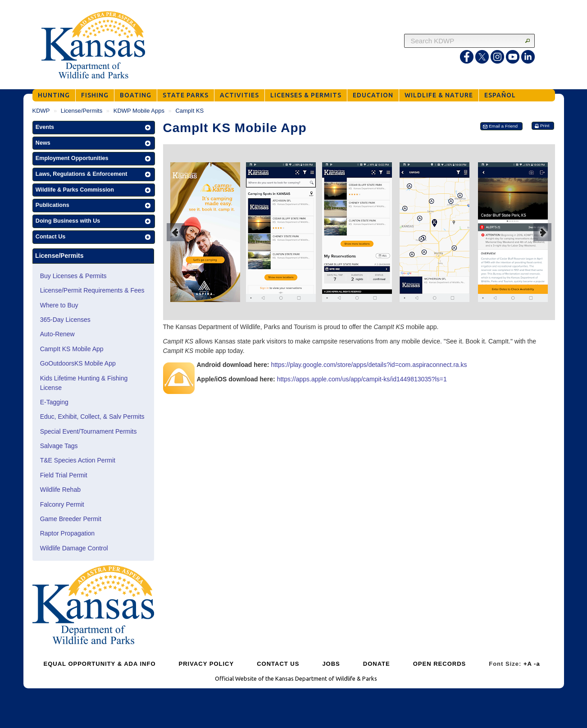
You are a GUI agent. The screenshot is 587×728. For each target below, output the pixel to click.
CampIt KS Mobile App (72, 349)
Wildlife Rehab (60, 490)
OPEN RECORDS (439, 664)
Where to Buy (59, 305)
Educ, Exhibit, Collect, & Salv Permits (92, 417)
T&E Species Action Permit (78, 460)
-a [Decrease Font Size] (537, 664)
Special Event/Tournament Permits (89, 431)
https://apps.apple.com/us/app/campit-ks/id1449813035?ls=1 (362, 379)
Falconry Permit (62, 504)
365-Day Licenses (65, 320)
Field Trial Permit (64, 475)
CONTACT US (278, 664)
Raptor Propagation (67, 533)
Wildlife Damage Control (74, 548)
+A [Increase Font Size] (528, 664)
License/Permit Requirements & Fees (92, 290)
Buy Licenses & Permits (73, 276)
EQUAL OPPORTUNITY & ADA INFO (100, 664)
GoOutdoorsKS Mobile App (78, 363)
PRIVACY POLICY (207, 664)
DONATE (377, 664)
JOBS (331, 664)
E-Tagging (54, 402)
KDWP (41, 111)
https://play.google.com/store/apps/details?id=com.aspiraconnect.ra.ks (369, 365)
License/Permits (82, 111)
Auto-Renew (57, 334)
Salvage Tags (59, 446)
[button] (94, 128)
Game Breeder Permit (71, 519)
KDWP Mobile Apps (139, 111)
